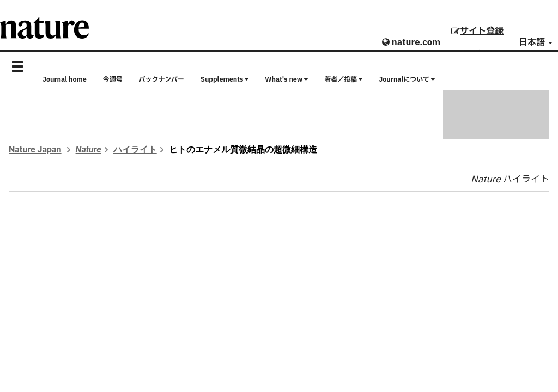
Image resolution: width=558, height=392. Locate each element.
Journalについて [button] (407, 79)
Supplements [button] (225, 79)
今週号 (113, 79)
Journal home (65, 79)
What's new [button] (286, 79)
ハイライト (135, 149)
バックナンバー (162, 79)
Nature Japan (35, 149)
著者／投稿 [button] (343, 79)
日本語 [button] (536, 42)
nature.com (411, 42)
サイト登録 (477, 31)
